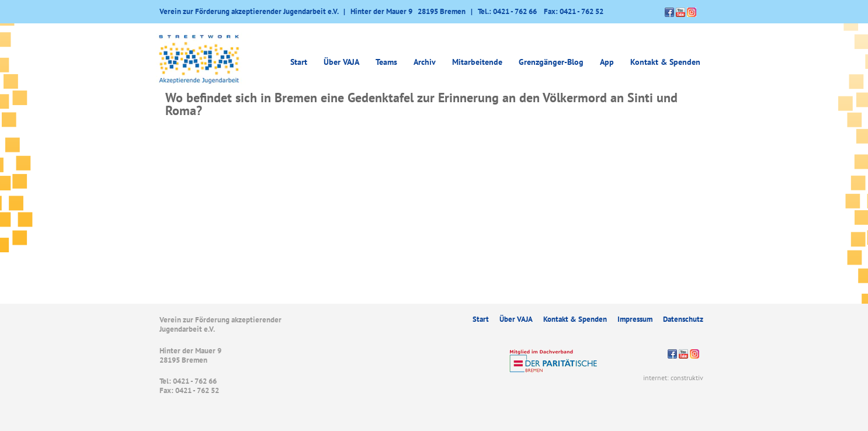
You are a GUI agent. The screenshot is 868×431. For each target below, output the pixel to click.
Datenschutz (683, 319)
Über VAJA (341, 62)
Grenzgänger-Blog (551, 62)
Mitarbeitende (477, 62)
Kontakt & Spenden (665, 62)
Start (299, 62)
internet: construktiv (673, 378)
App (607, 62)
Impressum (635, 319)
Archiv (425, 62)
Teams (386, 62)
